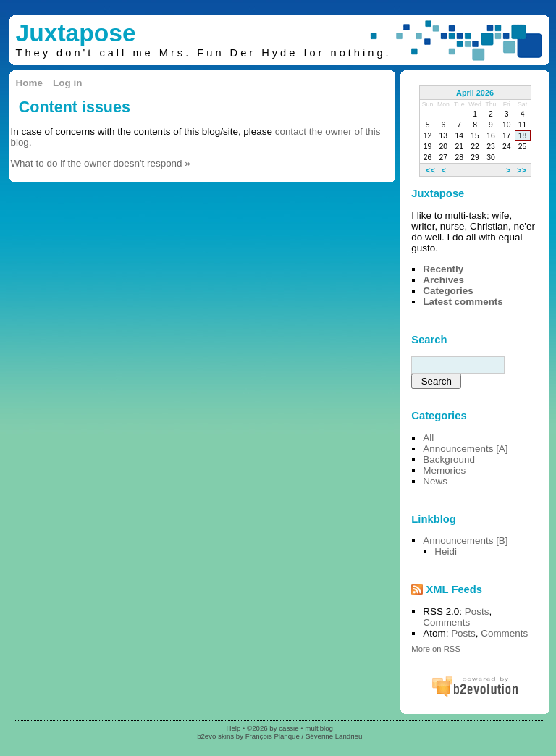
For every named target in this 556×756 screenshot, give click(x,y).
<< (430, 169)
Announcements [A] (465, 449)
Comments (446, 622)
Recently (443, 269)
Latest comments (463, 302)
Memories (444, 470)
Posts (477, 612)
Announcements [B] (465, 541)
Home (29, 83)
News (435, 481)
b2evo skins (215, 736)
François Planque (273, 736)
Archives (443, 280)
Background (449, 459)
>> (522, 169)
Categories (448, 291)
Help (233, 728)
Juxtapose (76, 33)
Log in (67, 83)
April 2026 (475, 93)
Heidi (446, 551)
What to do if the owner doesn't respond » (100, 163)
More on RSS (436, 649)
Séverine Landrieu (334, 736)
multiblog (319, 728)
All (428, 438)
